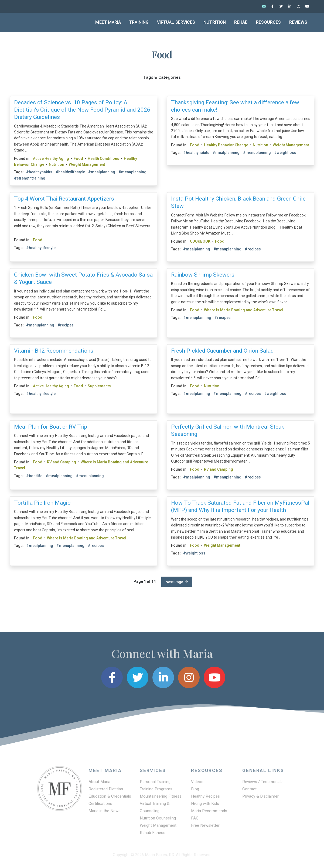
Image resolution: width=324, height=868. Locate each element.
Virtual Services (176, 22)
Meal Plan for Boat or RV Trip (51, 427)
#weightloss (285, 153)
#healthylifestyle (70, 172)
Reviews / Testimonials (263, 784)
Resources (268, 22)
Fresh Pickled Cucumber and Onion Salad (222, 351)
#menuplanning (132, 172)
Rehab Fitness (153, 835)
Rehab (241, 22)
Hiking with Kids (205, 806)
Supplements (99, 386)
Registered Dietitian (106, 792)
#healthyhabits (39, 172)
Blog (195, 792)
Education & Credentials (110, 799)
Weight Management (87, 164)
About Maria (99, 784)
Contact (249, 792)
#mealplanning (102, 172)
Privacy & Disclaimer (260, 799)
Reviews (298, 22)
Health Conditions (103, 159)
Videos (197, 784)
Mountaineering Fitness (161, 799)
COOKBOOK (200, 241)
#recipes (253, 249)
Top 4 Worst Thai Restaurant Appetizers (64, 199)
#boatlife (34, 476)
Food (78, 159)
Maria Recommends (209, 814)
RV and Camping (62, 462)
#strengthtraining (30, 178)
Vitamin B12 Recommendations (54, 351)
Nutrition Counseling (158, 821)
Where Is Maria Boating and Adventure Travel (244, 310)
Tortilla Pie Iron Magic (42, 503)
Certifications (100, 806)
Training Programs (156, 792)
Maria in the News (105, 814)
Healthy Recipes (205, 799)
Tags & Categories (162, 77)
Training (139, 22)
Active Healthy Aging (51, 159)
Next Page (177, 582)
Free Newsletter (205, 828)
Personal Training (155, 784)
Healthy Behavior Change (226, 145)
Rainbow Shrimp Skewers (203, 275)
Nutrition (215, 22)
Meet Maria (108, 22)
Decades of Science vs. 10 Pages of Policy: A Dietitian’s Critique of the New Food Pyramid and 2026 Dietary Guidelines (82, 110)
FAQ (195, 821)
